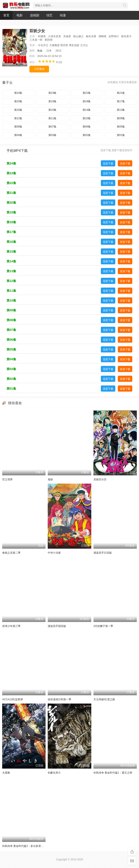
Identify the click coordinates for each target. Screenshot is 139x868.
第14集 (87, 110)
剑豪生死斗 (54, 773)
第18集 (87, 101)
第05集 (121, 127)
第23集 (52, 93)
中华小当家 (54, 553)
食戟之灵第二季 (11, 553)
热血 (40, 51)
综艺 (49, 15)
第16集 (18, 110)
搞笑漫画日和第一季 (59, 699)
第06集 (87, 127)
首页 (6, 15)
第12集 (18, 118)
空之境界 (7, 479)
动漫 (63, 15)
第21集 (121, 93)
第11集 (52, 118)
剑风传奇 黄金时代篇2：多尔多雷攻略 (24, 846)
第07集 (52, 127)
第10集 (87, 118)
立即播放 (39, 69)
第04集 (18, 135)
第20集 (18, 101)
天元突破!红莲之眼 (104, 699)
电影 (20, 15)
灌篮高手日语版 (103, 553)
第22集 (87, 93)
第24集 (18, 93)
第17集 (121, 101)
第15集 (52, 110)
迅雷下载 (108, 164)
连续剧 (35, 15)
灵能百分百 (100, 479)
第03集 (52, 135)
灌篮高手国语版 (57, 626)
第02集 (87, 135)
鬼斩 (50, 479)
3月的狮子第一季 (103, 626)
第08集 (18, 127)
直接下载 (125, 164)
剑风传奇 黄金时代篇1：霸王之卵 (113, 773)
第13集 (121, 110)
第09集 (121, 118)
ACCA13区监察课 (13, 699)
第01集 (121, 135)
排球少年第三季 (11, 626)
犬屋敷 (6, 773)
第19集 (52, 101)
